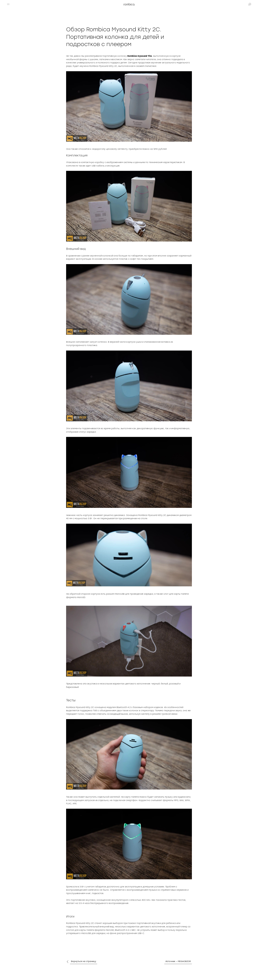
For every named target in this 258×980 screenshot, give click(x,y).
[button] (8, 4)
